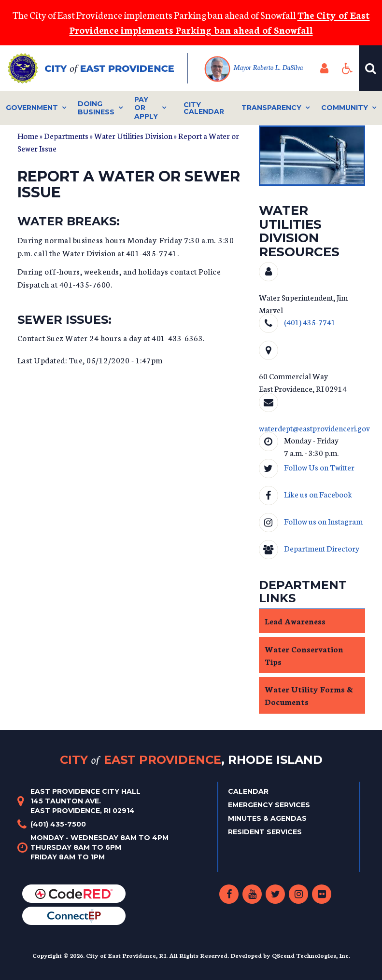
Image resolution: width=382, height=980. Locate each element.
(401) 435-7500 (58, 824)
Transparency (271, 108)
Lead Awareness (295, 621)
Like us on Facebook (318, 494)
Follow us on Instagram (323, 521)
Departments (66, 135)
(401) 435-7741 (310, 322)
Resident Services (265, 832)
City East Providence (191, 760)
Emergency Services (269, 805)
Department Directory (322, 548)
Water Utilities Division (133, 135)
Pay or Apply (146, 108)
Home (28, 135)
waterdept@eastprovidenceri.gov (314, 428)
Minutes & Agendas (267, 818)
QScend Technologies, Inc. (311, 955)
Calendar (248, 791)
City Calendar (204, 108)
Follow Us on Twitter (319, 467)
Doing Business (96, 108)
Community (345, 108)
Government (32, 108)
